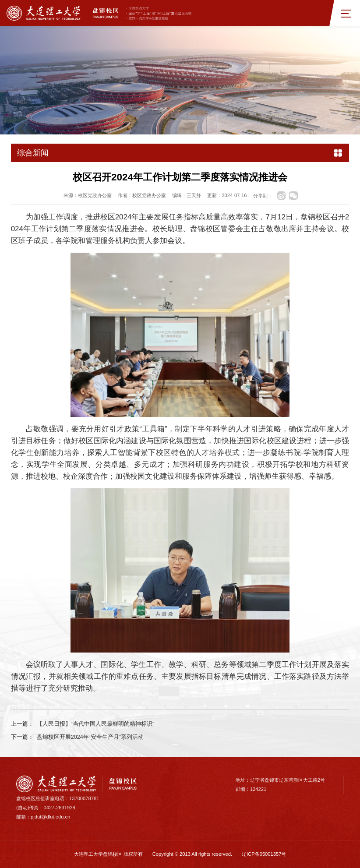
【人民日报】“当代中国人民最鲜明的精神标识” (95, 724)
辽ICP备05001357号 (264, 854)
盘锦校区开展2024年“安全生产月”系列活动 (90, 737)
